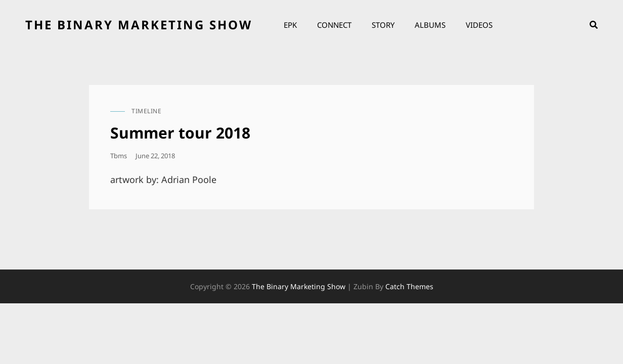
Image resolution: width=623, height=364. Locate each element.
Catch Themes (409, 286)
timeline (146, 111)
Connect (334, 25)
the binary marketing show (139, 25)
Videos (479, 25)
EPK (290, 25)
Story (383, 25)
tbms (119, 156)
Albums (430, 25)
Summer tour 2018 (180, 133)
